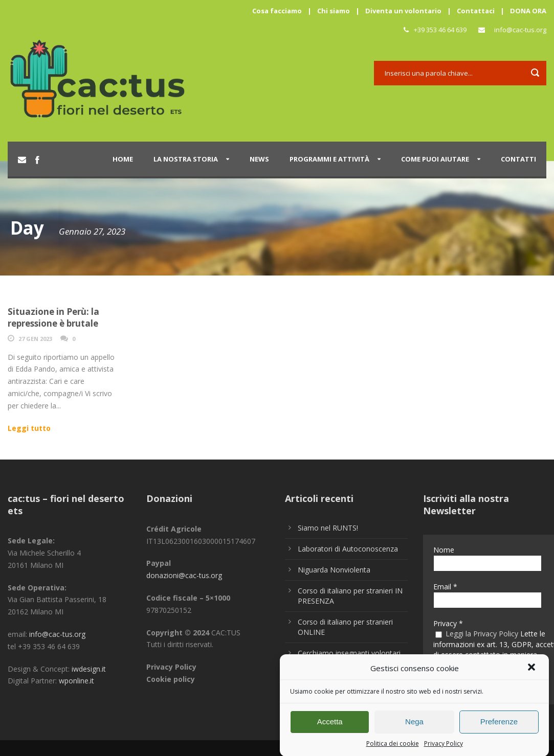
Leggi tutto (29, 428)
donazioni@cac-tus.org (184, 575)
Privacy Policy (444, 748)
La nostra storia (186, 159)
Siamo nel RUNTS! (328, 528)
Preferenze (499, 726)
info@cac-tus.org (520, 30)
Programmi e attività (329, 159)
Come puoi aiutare (435, 159)
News (259, 159)
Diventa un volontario (403, 11)
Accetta (330, 726)
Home (123, 159)
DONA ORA (528, 11)
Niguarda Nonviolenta (334, 570)
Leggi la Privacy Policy (482, 634)
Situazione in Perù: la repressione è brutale (53, 317)
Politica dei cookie (393, 748)
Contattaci (476, 11)
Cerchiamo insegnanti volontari (349, 653)
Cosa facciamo (277, 11)
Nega (414, 726)
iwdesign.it (89, 669)
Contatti (518, 159)
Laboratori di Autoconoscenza (348, 549)
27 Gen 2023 (35, 339)
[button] (533, 673)
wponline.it (76, 681)
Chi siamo (334, 11)
